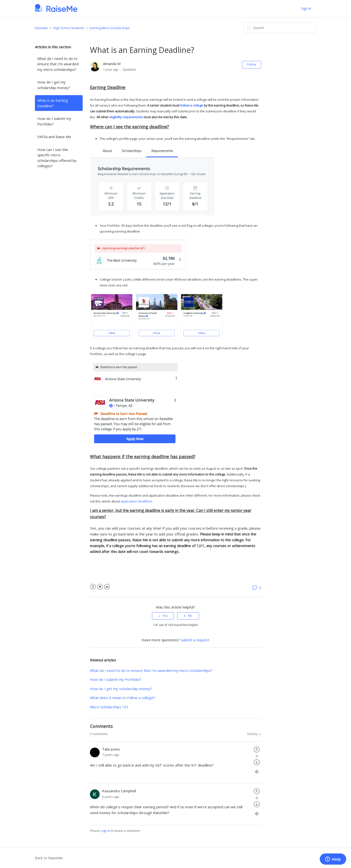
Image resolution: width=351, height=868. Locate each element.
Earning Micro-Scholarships (110, 28)
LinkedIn (107, 587)
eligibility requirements (126, 117)
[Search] (280, 28)
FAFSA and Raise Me (54, 137)
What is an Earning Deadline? (53, 103)
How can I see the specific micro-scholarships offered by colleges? (57, 158)
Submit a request (195, 640)
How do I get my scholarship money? (54, 85)
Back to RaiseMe (49, 858)
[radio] (163, 616)
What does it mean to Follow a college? (123, 698)
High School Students (69, 28)
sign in (106, 831)
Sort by (252, 734)
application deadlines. (137, 501)
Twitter (100, 587)
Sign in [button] (306, 8)
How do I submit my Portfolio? (54, 121)
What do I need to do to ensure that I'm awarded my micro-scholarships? (58, 64)
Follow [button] (251, 64)
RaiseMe (41, 28)
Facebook (93, 587)
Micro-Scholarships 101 (109, 707)
